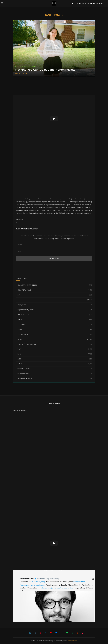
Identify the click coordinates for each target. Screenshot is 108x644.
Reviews (55, 354)
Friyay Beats (55, 305)
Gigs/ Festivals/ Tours (55, 310)
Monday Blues (55, 334)
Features (55, 300)
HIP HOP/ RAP (55, 315)
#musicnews (40, 585)
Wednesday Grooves (55, 379)
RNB (55, 359)
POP (55, 349)
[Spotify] (94, 3)
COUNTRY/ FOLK (55, 290)
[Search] (106, 3)
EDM (55, 295)
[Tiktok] (102, 3)
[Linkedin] (83, 3)
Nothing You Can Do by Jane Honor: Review (45, 70)
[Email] (88, 3)
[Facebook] (73, 3)
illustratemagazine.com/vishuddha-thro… (58, 588)
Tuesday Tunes (55, 374)
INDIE (55, 320)
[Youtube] (86, 3)
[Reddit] (99, 3)
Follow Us (19, 223)
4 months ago (55, 579)
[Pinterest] (80, 3)
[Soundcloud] (91, 3)
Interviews (55, 325)
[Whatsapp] (97, 3)
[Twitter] (75, 3)
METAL (55, 329)
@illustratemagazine (20, 410)
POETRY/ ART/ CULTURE (55, 344)
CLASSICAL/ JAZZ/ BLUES (55, 285)
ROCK (55, 364)
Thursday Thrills (55, 369)
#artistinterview (27, 585)
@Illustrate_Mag (43, 579)
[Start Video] (54, 119)
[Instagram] (78, 3)
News (55, 339)
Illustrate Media (72, 641)
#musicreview (79, 582)
